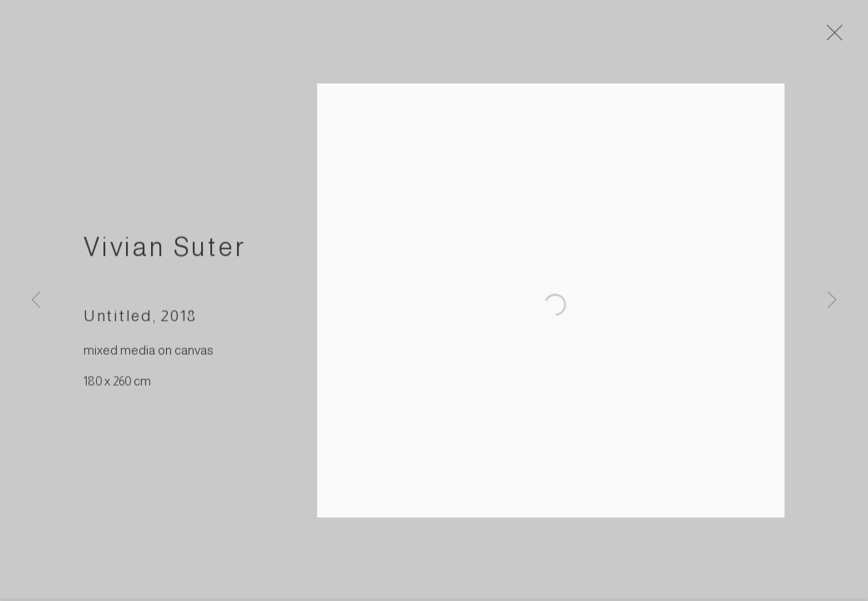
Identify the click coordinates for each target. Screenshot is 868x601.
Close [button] (840, 38)
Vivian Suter (165, 252)
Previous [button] (36, 300)
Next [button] (832, 300)
